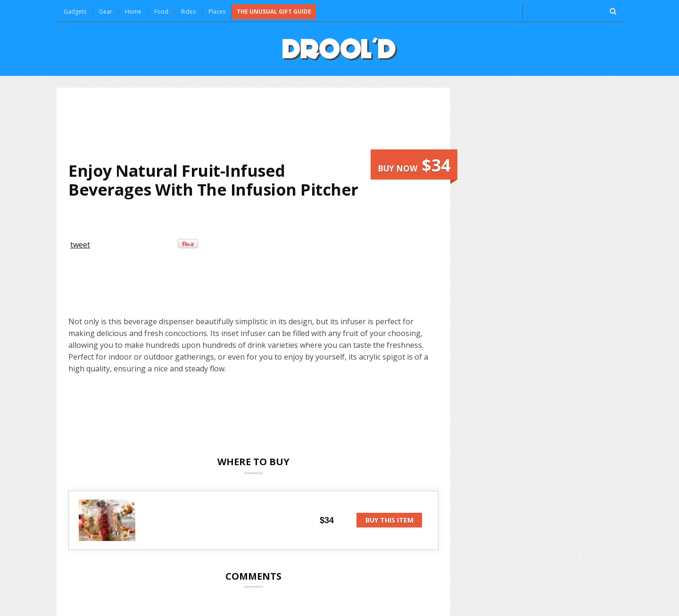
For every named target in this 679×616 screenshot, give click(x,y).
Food (161, 12)
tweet (80, 245)
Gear (106, 12)
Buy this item (389, 520)
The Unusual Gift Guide (274, 12)
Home (133, 12)
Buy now (414, 165)
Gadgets (75, 12)
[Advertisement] (254, 124)
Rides (188, 12)
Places (217, 12)
